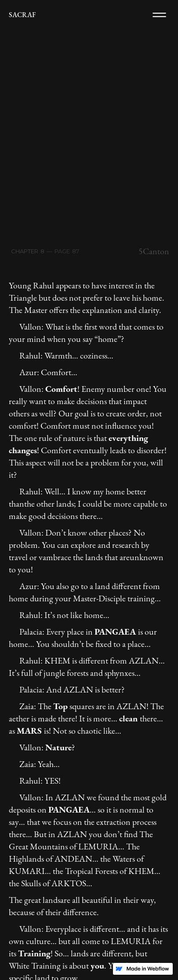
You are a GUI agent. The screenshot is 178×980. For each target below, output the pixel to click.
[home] (22, 15)
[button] (159, 15)
